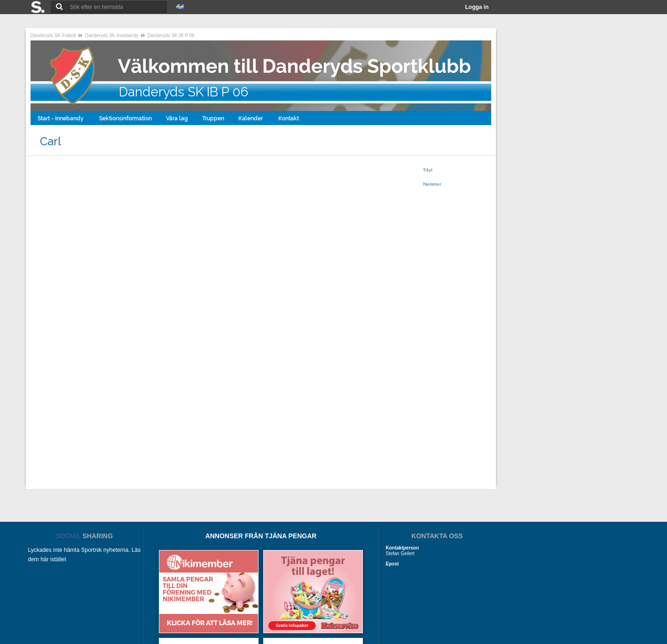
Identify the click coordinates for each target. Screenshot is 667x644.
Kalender (251, 118)
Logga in (477, 7)
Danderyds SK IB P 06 (171, 35)
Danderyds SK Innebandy (112, 35)
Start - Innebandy (61, 118)
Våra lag (177, 118)
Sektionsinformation (126, 118)
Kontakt (289, 118)
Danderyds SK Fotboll (53, 35)
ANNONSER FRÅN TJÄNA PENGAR (261, 536)
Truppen (213, 118)
